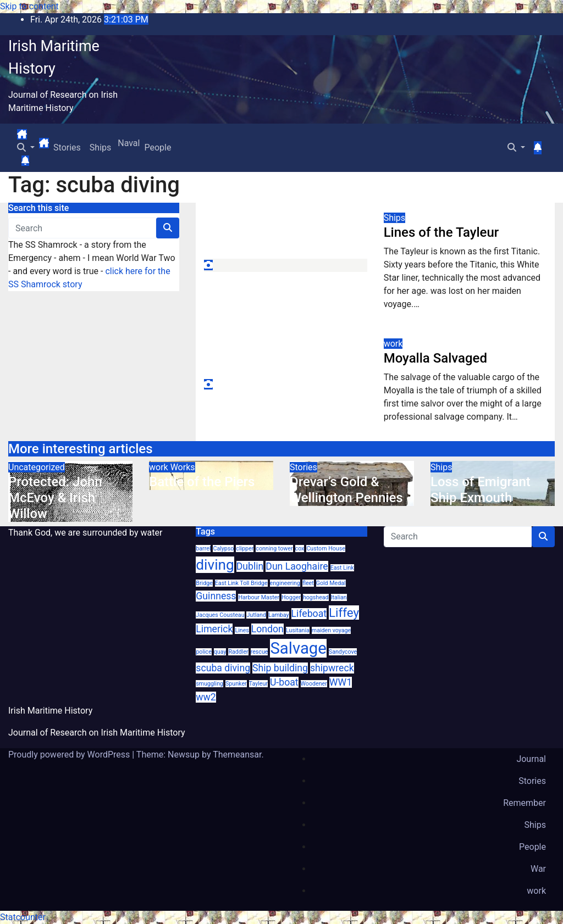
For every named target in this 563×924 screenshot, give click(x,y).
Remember (525, 803)
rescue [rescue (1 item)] (260, 652)
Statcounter (23, 917)
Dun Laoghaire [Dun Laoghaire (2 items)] (297, 566)
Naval (128, 143)
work (393, 344)
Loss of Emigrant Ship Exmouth (481, 490)
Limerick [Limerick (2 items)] (214, 629)
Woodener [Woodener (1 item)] (314, 684)
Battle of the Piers (202, 482)
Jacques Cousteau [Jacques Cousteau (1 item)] (220, 615)
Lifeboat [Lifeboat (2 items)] (309, 614)
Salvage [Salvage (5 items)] (298, 648)
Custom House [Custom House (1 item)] (325, 549)
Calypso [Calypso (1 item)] (223, 549)
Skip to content (29, 6)
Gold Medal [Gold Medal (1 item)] (331, 583)
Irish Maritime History (50, 711)
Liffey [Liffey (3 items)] (344, 613)
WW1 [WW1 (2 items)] (341, 682)
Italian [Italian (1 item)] (339, 597)
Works (183, 467)
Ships (100, 147)
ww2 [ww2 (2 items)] (206, 697)
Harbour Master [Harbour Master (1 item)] (259, 597)
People (158, 147)
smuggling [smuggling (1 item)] (209, 684)
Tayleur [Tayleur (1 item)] (258, 684)
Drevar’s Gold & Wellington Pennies (346, 490)
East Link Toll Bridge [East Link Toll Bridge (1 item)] (241, 583)
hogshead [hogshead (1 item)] (316, 597)
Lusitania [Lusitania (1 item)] (298, 630)
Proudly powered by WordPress (70, 755)
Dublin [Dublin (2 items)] (250, 566)
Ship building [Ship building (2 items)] (280, 668)
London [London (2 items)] (267, 629)
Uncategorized (37, 467)
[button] (26, 147)
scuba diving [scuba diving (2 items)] (223, 668)
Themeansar (237, 755)
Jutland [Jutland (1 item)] (256, 615)
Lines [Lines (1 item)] (242, 630)
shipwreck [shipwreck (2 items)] (332, 668)
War (538, 869)
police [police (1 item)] (203, 652)
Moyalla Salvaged (435, 358)
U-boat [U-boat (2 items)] (284, 682)
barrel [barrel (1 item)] (203, 549)
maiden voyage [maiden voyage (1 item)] (331, 630)
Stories (67, 147)
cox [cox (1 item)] (300, 549)
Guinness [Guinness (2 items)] (216, 596)
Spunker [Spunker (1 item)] (236, 684)
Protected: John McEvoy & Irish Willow (55, 498)
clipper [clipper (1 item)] (245, 549)
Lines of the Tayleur (441, 232)
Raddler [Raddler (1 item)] (238, 652)
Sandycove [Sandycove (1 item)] (343, 652)
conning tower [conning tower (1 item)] (274, 549)
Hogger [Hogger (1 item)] (291, 597)
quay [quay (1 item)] (220, 652)
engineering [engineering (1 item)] (285, 583)
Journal (531, 759)
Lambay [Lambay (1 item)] (279, 615)
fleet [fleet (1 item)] (308, 583)
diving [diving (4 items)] (215, 565)
